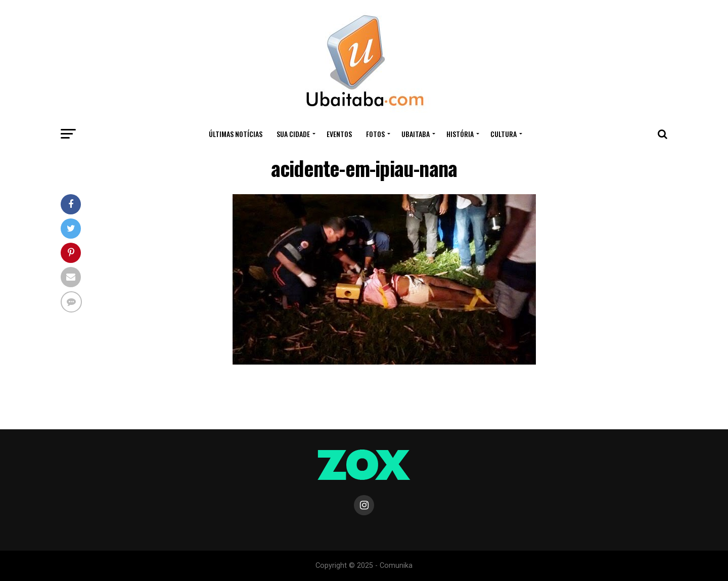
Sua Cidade (293, 134)
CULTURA (504, 134)
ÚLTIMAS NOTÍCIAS (236, 134)
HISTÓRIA (460, 134)
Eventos (339, 134)
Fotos (375, 134)
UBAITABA (416, 134)
